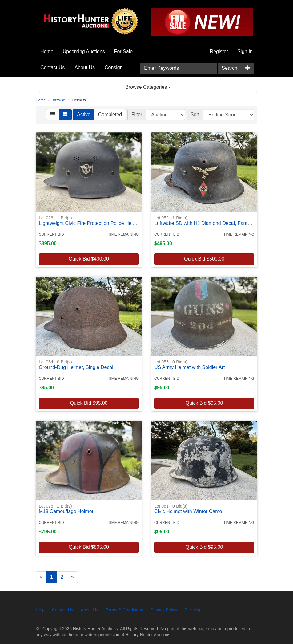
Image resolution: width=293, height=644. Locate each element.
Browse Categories (148, 87)
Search (229, 68)
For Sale (123, 51)
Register (219, 51)
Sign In (245, 51)
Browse (59, 100)
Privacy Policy (164, 610)
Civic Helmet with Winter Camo (188, 509)
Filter (137, 114)
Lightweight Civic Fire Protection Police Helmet (90, 220)
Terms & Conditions (124, 610)
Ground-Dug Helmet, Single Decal (76, 365)
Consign (114, 67)
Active (84, 114)
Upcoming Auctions (84, 51)
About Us (85, 67)
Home (47, 51)
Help (40, 610)
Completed (110, 114)
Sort (195, 114)
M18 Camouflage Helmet (66, 509)
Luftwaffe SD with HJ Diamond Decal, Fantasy (205, 220)
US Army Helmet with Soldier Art (189, 365)
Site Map (193, 610)
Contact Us (52, 67)
